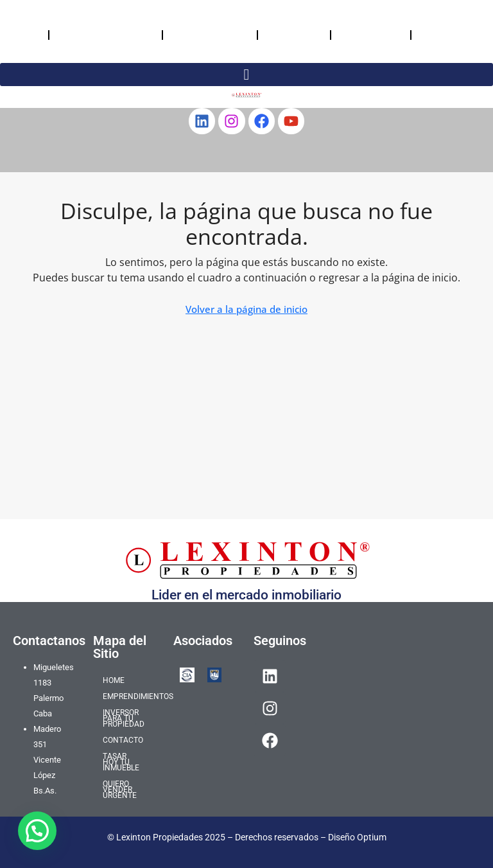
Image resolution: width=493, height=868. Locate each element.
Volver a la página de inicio (246, 309)
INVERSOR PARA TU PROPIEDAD (200, 34)
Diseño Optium (357, 837)
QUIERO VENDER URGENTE (444, 34)
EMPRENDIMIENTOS (106, 34)
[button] (37, 831)
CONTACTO (294, 34)
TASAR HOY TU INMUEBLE (368, 34)
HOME (24, 34)
